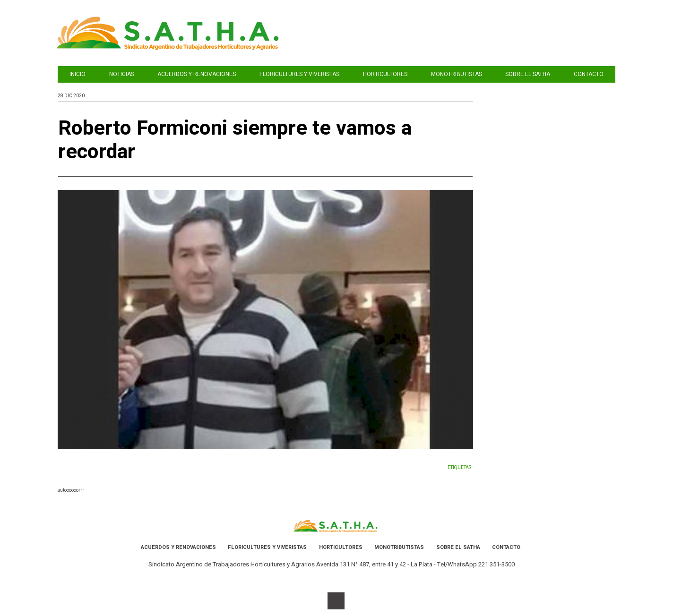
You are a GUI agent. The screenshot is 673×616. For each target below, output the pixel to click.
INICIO (78, 74)
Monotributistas (457, 74)
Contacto (589, 74)
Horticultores (385, 74)
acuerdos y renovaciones (197, 74)
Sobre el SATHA (528, 74)
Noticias (122, 74)
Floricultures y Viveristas (299, 74)
